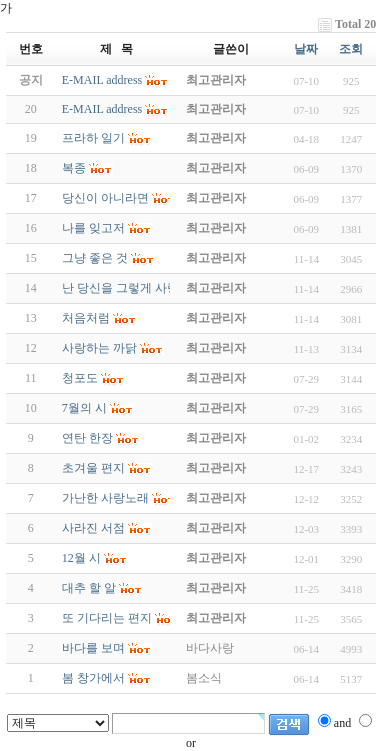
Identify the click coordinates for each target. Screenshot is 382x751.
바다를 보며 (93, 648)
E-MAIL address (102, 109)
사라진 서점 (93, 528)
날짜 (306, 49)
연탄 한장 (87, 438)
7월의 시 (84, 408)
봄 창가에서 (93, 678)
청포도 (80, 378)
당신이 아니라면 (105, 198)
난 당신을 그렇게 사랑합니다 (138, 288)
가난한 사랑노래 (105, 498)
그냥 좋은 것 (95, 258)
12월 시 (81, 558)
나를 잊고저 (93, 228)
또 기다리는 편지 (107, 618)
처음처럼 (86, 318)
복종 (74, 168)
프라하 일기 (93, 138)
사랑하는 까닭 (99, 348)
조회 (351, 49)
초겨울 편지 (93, 468)
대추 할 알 (89, 588)
